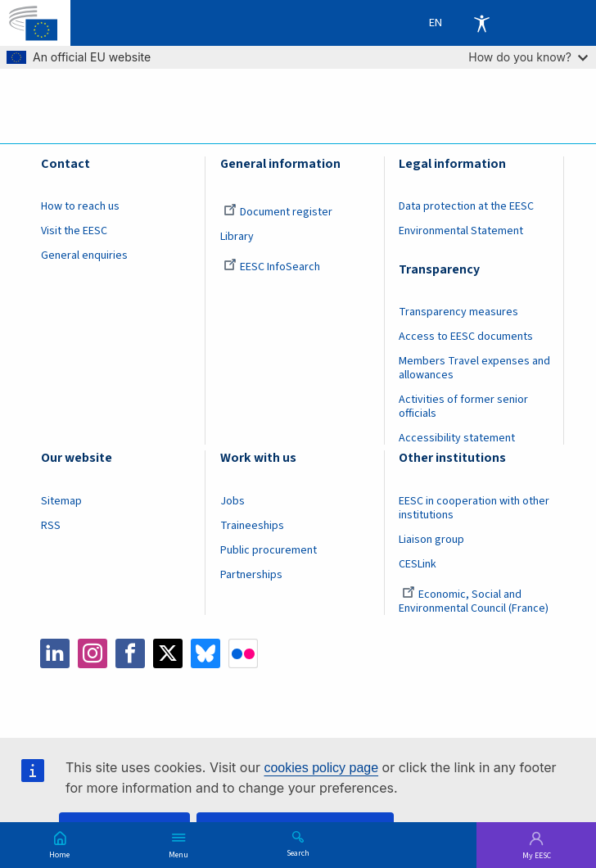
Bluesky (205, 653)
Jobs (233, 501)
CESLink (418, 564)
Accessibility (481, 23)
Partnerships (251, 575)
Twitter (168, 653)
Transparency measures (458, 312)
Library (237, 237)
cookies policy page (321, 768)
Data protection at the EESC (466, 206)
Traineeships (252, 526)
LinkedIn (55, 653)
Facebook (130, 653)
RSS (51, 526)
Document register (278, 212)
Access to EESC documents (466, 337)
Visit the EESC (74, 231)
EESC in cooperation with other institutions (474, 508)
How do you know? (528, 57)
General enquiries (84, 255)
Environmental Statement (461, 231)
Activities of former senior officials (463, 407)
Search (298, 852)
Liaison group (431, 540)
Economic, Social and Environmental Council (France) (475, 601)
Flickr (243, 653)
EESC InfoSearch (272, 267)
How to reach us (80, 206)
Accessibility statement (457, 438)
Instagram (93, 653)
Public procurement (269, 550)
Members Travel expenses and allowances (474, 368)
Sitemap (61, 501)
